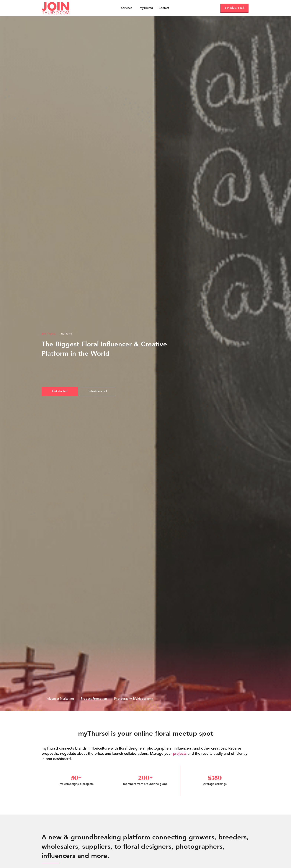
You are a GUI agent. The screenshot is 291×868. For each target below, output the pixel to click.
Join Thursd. (49, 334)
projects (180, 754)
